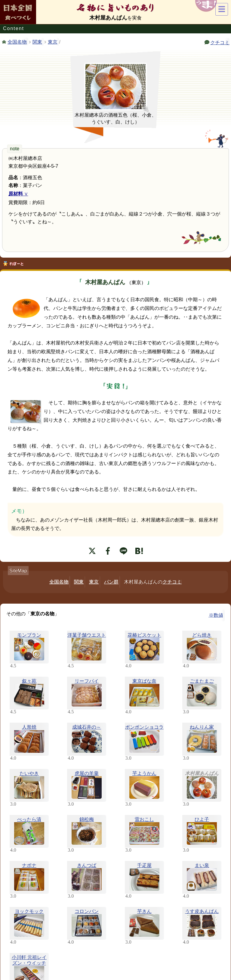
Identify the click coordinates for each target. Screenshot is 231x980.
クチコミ (220, 42)
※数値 (216, 615)
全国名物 (17, 41)
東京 (53, 42)
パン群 (111, 582)
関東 (37, 42)
